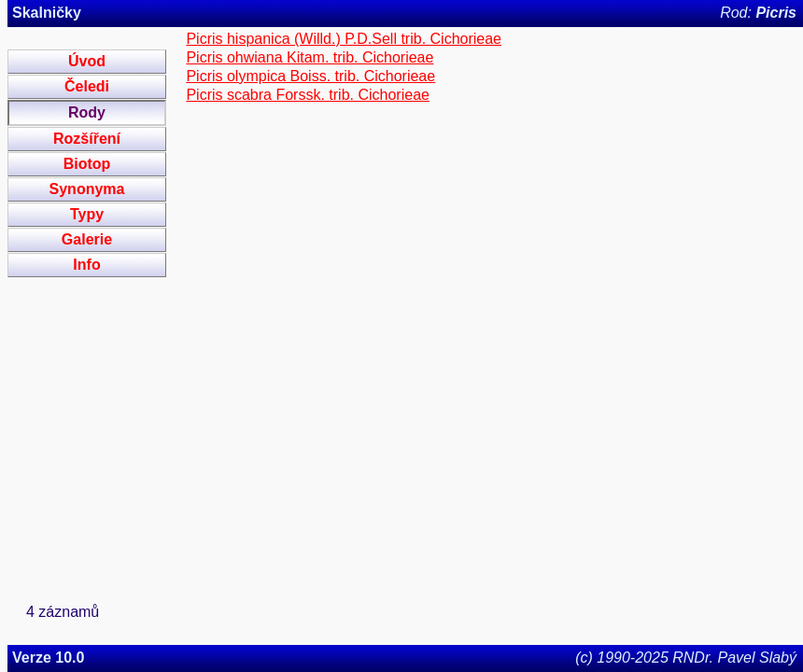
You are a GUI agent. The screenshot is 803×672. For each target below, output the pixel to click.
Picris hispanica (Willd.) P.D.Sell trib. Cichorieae (344, 39)
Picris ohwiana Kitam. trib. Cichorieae (310, 57)
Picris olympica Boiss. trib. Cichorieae (310, 76)
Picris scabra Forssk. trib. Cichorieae (308, 95)
